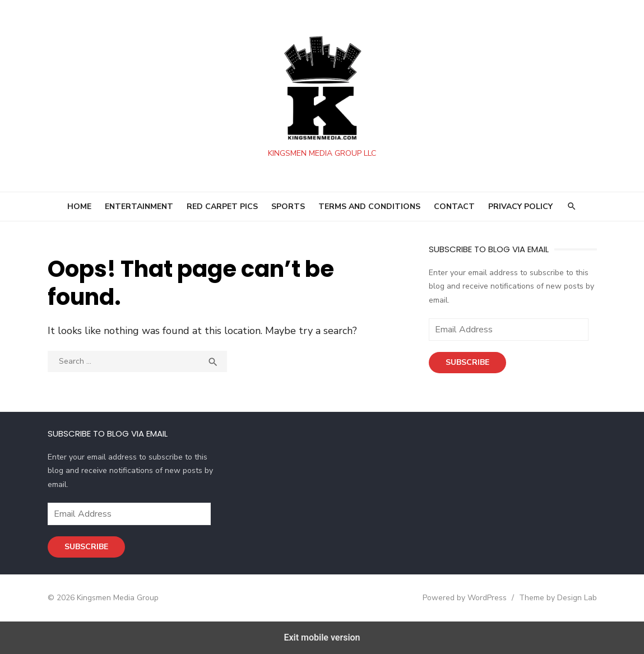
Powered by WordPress (465, 598)
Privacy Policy (520, 207)
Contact (454, 207)
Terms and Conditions (369, 207)
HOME (79, 207)
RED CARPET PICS (222, 207)
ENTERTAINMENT (139, 207)
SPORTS (288, 207)
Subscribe (467, 362)
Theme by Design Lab (558, 598)
